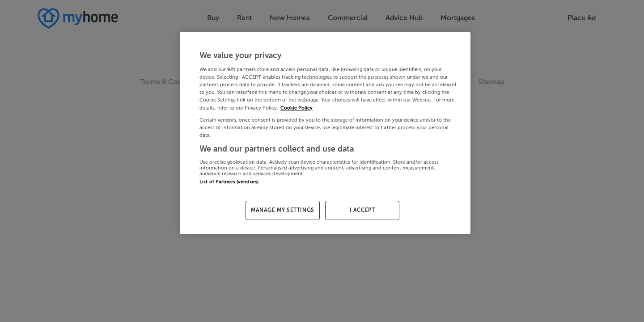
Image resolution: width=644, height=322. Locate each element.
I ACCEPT (362, 210)
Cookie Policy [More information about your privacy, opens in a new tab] (297, 108)
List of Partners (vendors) (229, 182)
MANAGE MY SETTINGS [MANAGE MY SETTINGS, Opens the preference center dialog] (283, 210)
